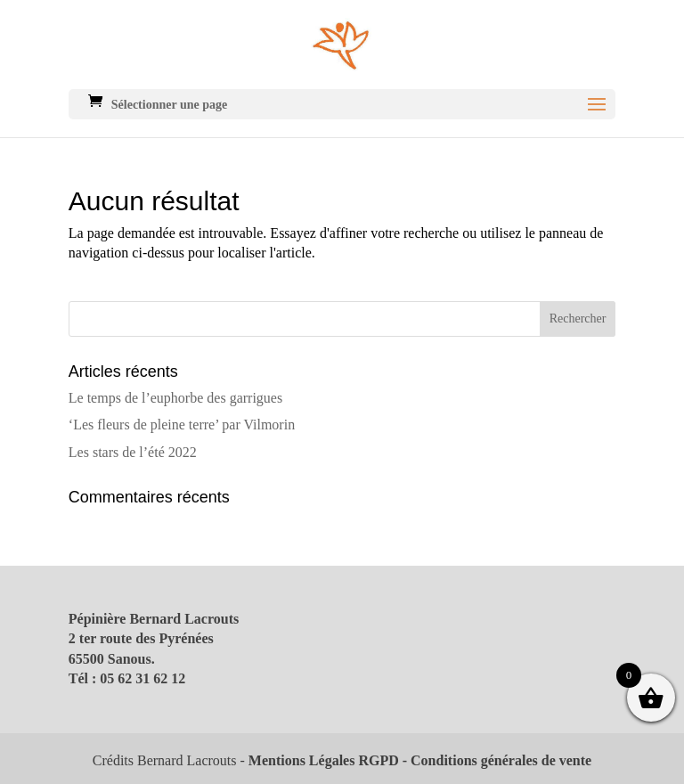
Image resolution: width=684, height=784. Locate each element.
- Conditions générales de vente (495, 760)
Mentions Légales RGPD (324, 760)
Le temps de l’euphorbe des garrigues (175, 398)
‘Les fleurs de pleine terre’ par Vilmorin (182, 425)
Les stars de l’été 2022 (133, 452)
